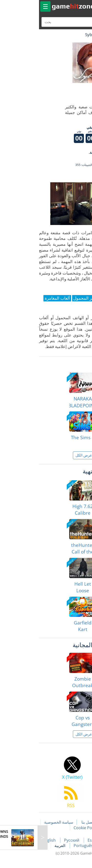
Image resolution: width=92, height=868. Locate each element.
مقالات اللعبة (75, 822)
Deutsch (71, 846)
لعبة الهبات (74, 35)
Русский (34, 840)
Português (46, 846)
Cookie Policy (48, 828)
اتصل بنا (50, 822)
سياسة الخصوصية (21, 822)
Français (81, 840)
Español (58, 840)
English (12, 840)
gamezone (35, 6)
